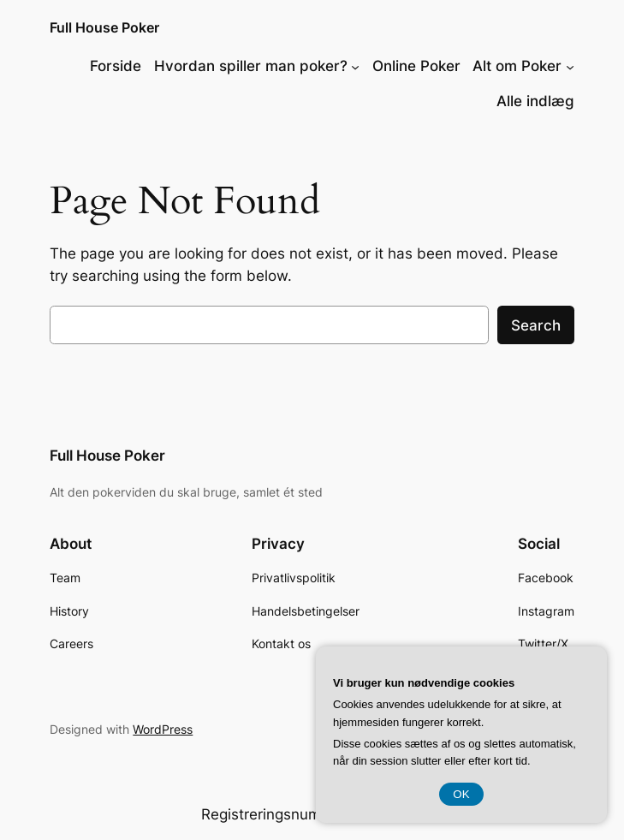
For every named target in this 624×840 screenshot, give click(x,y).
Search (536, 325)
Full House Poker (104, 27)
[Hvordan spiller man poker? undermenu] (355, 66)
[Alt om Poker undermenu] (570, 66)
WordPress (163, 729)
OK (461, 794)
